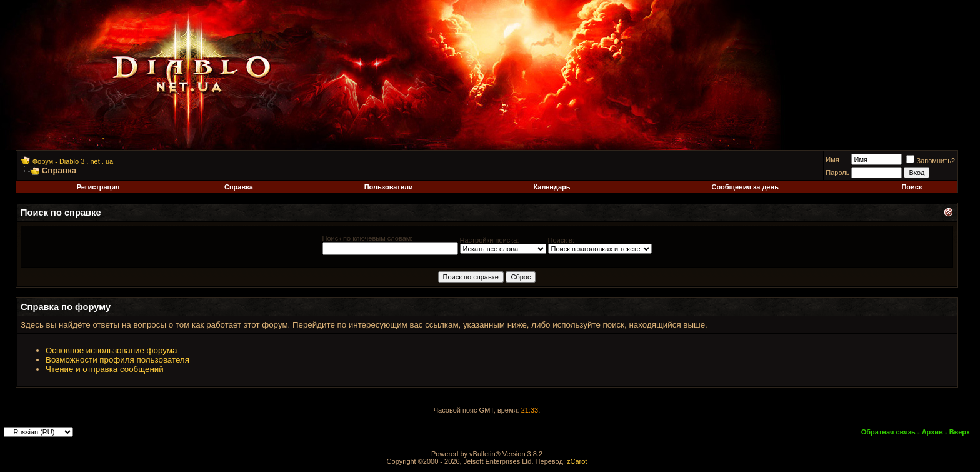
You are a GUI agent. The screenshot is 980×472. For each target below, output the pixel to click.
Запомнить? (931, 161)
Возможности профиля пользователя (117, 360)
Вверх (960, 432)
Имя (832, 159)
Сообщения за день (745, 187)
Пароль (837, 173)
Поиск (912, 187)
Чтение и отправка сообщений (105, 369)
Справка (239, 187)
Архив (932, 432)
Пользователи (389, 187)
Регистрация (98, 187)
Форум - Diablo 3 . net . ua (73, 161)
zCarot (577, 461)
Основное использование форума (111, 350)
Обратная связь (888, 432)
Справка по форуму (66, 307)
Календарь (552, 187)
